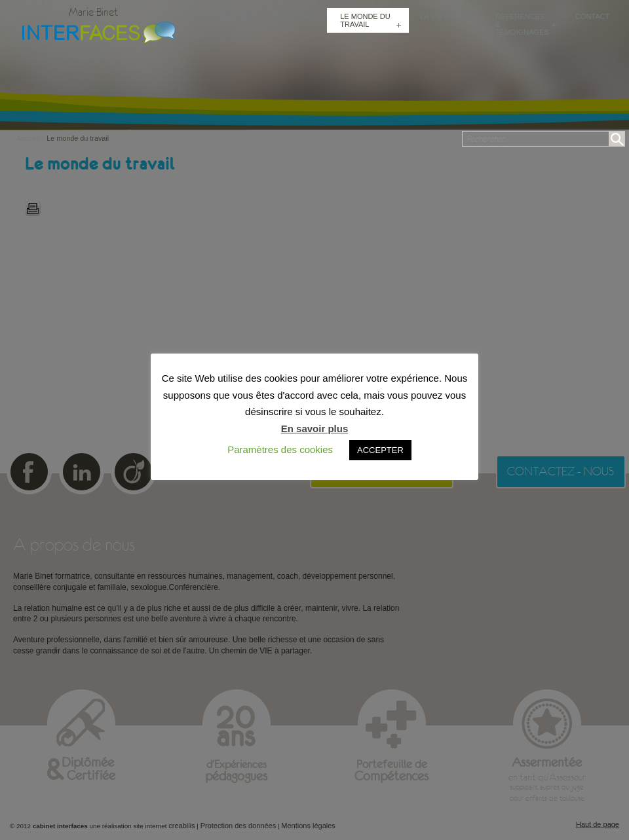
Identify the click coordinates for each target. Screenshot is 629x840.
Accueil (31, 138)
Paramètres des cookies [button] (280, 449)
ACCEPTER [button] (380, 450)
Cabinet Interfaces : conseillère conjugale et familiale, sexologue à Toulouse (96, 31)
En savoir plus (315, 429)
